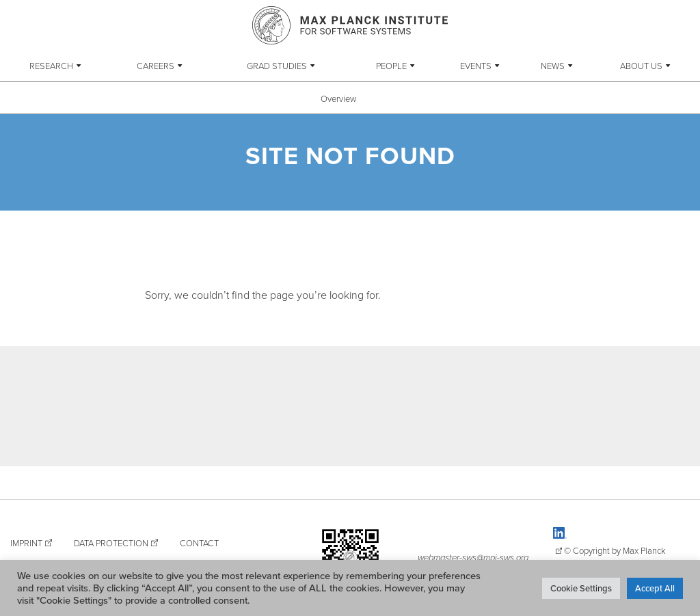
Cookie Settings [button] (581, 588)
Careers (156, 66)
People (391, 66)
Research (51, 66)
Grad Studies (277, 66)
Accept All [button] (655, 588)
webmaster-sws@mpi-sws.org (473, 557)
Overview (338, 98)
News (553, 66)
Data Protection (111, 543)
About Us (641, 66)
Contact (199, 543)
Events (476, 66)
